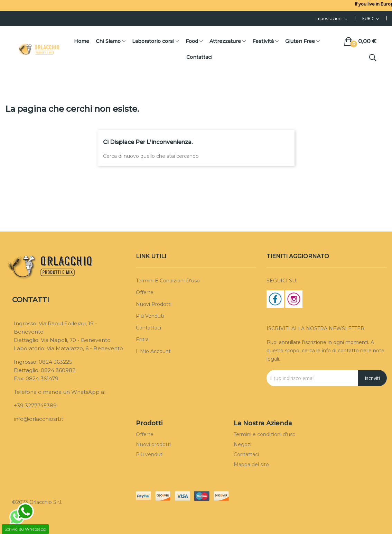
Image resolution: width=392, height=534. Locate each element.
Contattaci (148, 328)
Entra (142, 340)
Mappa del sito (251, 464)
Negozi (242, 444)
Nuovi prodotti (154, 304)
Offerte (145, 292)
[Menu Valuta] (371, 19)
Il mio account (153, 351)
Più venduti (150, 316)
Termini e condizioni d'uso (168, 281)
